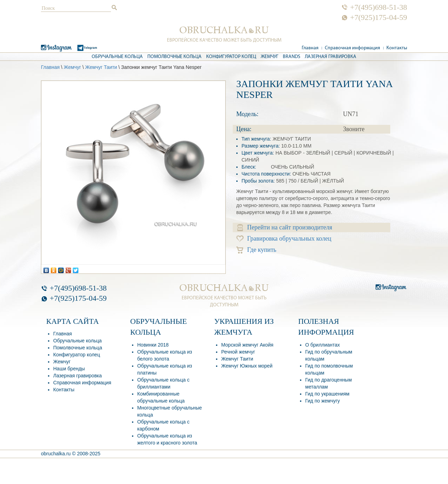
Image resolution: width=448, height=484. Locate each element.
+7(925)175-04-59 (379, 17)
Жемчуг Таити (101, 67)
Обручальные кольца (117, 57)
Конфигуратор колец (231, 57)
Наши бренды (69, 369)
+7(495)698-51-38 (379, 7)
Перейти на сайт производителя (285, 227)
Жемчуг (269, 57)
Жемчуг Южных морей (247, 366)
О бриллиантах (323, 345)
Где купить (256, 250)
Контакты (397, 48)
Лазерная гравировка (331, 57)
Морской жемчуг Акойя (247, 345)
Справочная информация (352, 48)
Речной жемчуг (238, 352)
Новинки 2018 (153, 345)
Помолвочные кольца (174, 57)
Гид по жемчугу (323, 401)
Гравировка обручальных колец (284, 239)
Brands (292, 57)
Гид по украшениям (327, 394)
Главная (310, 48)
